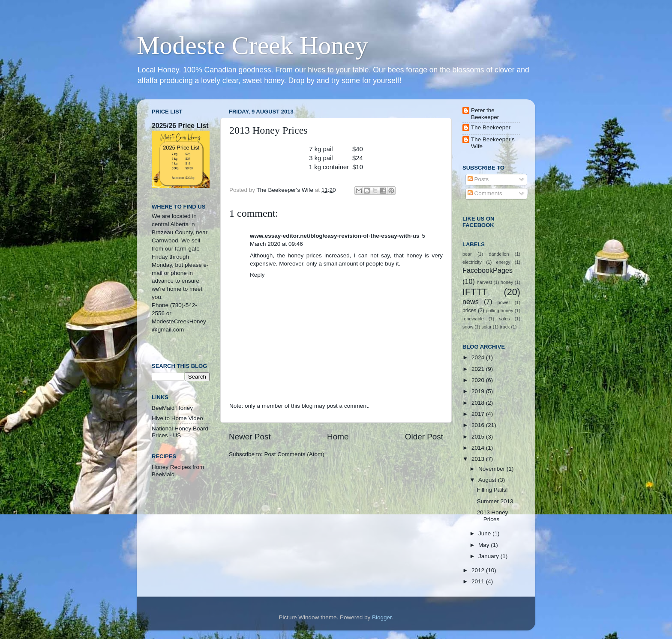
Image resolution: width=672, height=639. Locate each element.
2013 (479, 459)
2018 (479, 403)
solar (486, 327)
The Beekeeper (491, 127)
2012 (479, 570)
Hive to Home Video (177, 418)
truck (505, 327)
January (489, 556)
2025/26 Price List (180, 126)
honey (507, 282)
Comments (485, 193)
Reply (257, 275)
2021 (479, 369)
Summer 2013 (495, 501)
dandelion (499, 254)
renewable (473, 319)
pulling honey (500, 311)
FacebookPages (487, 270)
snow (468, 327)
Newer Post (250, 437)
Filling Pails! (492, 490)
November (492, 469)
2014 (479, 448)
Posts (478, 179)
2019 (479, 391)
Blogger (382, 617)
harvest (484, 282)
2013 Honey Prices (493, 516)
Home (338, 437)
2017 (479, 414)
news (471, 302)
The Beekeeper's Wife (493, 143)
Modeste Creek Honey (252, 45)
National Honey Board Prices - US (180, 432)
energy (503, 262)
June (485, 533)
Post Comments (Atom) (294, 454)
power (504, 302)
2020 (479, 380)
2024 (479, 357)
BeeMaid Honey (172, 408)
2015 (479, 437)
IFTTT (475, 292)
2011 (479, 581)
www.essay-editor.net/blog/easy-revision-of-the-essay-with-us (335, 236)
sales (504, 319)
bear (467, 254)
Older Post (424, 437)
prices (469, 311)
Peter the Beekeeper (485, 114)
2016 (479, 425)
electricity (472, 262)
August (488, 480)
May (484, 545)
